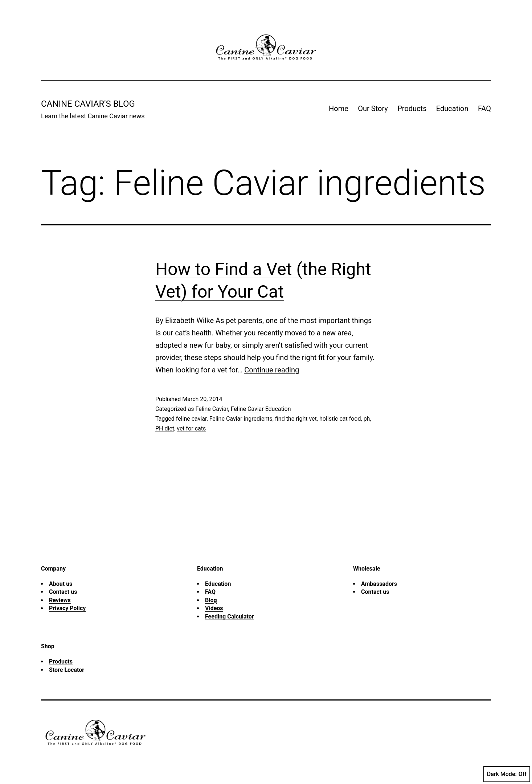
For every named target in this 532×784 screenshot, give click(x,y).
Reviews (60, 600)
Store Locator (67, 670)
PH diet (165, 428)
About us (61, 584)
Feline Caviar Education (261, 409)
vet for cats (191, 428)
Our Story (373, 109)
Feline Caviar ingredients (241, 419)
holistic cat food (340, 419)
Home (339, 109)
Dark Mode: (507, 774)
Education (452, 109)
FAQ (484, 109)
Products (412, 109)
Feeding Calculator (230, 616)
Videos (214, 608)
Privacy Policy (67, 608)
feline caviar (191, 419)
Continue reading (272, 370)
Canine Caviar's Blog (88, 104)
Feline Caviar (212, 409)
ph (367, 419)
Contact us (63, 592)
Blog (211, 600)
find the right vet (296, 419)
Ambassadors (379, 584)
